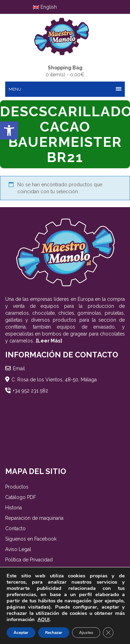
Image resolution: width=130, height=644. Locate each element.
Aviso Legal (18, 549)
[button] (9, 130)
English (45, 7)
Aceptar (21, 633)
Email (19, 368)
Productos (17, 487)
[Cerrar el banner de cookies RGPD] (108, 633)
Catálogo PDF (21, 497)
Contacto (15, 528)
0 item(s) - (65, 71)
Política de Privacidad (29, 560)
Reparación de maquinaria (34, 518)
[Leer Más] (49, 341)
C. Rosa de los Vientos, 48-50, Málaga (54, 380)
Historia (14, 508)
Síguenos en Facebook (31, 539)
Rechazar (54, 633)
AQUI (44, 620)
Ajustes (86, 633)
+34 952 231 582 (31, 391)
